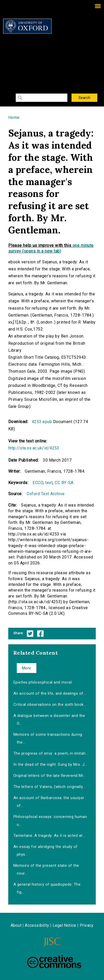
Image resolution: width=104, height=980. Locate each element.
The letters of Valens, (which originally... (49, 787)
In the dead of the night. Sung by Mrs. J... (50, 764)
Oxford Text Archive (46, 494)
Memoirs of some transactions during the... (48, 738)
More (27, 668)
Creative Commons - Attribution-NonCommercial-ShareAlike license (54, 962)
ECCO (38, 483)
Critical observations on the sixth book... (50, 705)
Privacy (87, 925)
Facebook (40, 634)
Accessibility (37, 925)
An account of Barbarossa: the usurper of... (49, 802)
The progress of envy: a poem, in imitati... (51, 753)
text (49, 483)
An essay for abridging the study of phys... (46, 851)
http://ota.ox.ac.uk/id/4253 (34, 448)
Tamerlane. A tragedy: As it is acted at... (49, 836)
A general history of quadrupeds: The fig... (47, 888)
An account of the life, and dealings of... (50, 693)
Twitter (30, 634)
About (16, 925)
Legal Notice (64, 925)
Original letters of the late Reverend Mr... (50, 776)
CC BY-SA (64, 483)
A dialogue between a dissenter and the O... (49, 719)
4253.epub (42, 422)
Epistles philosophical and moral (43, 682)
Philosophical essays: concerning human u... (50, 821)
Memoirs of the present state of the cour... (46, 869)
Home (14, 117)
